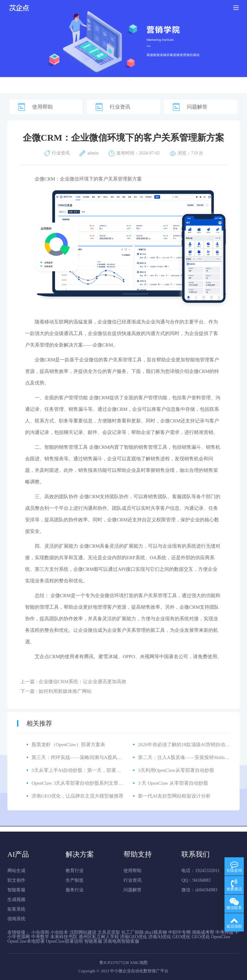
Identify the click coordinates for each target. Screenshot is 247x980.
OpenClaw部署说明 (64, 941)
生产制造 (75, 880)
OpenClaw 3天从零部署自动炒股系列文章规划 (80, 783)
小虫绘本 (59, 932)
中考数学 (40, 937)
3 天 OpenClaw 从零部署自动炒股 (173, 783)
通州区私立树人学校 (99, 937)
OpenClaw (221, 937)
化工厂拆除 (133, 932)
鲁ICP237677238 (114, 962)
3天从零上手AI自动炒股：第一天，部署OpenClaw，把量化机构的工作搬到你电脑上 (120, 770)
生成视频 (16, 900)
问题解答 (197, 107)
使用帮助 (42, 107)
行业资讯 (120, 107)
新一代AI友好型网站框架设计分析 (174, 796)
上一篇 (73, 682)
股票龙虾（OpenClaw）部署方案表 (68, 745)
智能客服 (16, 890)
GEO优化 (182, 937)
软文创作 (16, 880)
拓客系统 (16, 909)
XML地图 (139, 962)
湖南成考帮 (203, 932)
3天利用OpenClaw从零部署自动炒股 (176, 770)
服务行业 (75, 890)
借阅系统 (16, 919)
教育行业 (75, 871)
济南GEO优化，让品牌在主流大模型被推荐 (78, 796)
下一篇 (56, 691)
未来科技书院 (64, 937)
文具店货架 (109, 932)
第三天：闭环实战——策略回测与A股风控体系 (82, 757)
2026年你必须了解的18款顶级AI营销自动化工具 (189, 745)
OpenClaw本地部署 (26, 941)
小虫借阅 (40, 932)
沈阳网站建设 (83, 932)
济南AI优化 (160, 937)
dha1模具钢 (156, 932)
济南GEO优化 (134, 937)
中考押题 (224, 932)
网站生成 (16, 871)
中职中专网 (179, 932)
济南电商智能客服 (121, 941)
